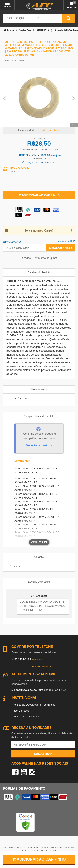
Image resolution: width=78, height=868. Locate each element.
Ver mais (39, 542)
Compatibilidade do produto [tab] (39, 416)
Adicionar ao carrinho (39, 859)
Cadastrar (43, 754)
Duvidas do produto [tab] (39, 582)
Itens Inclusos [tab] (39, 389)
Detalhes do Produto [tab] (39, 272)
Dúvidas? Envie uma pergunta (39, 258)
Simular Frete (61, 248)
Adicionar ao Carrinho (39, 195)
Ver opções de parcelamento (39, 162)
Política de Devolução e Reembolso (34, 705)
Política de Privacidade (26, 716)
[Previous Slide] (4, 98)
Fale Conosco (21, 711)
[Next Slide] (74, 98)
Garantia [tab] (39, 557)
